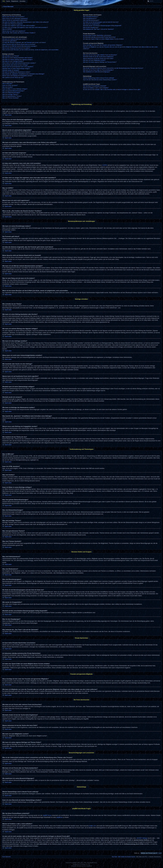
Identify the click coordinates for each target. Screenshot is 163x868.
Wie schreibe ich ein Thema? (11, 56)
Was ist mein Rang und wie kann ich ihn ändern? (16, 48)
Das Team (115, 857)
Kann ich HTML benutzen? (10, 85)
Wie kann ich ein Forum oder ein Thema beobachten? (98, 70)
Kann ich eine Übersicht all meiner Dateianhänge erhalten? (100, 80)
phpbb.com (93, 826)
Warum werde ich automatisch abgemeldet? (15, 20)
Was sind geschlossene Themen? (12, 96)
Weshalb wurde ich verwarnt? (11, 70)
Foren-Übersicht (8, 7)
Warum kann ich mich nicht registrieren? (14, 31)
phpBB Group (47, 815)
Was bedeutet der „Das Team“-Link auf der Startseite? (99, 29)
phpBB (74, 863)
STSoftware (83, 864)
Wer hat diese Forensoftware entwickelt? (95, 86)
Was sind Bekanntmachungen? (11, 93)
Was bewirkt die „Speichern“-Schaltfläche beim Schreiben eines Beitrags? (23, 74)
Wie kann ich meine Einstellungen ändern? (15, 39)
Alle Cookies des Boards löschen (127, 857)
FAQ (4, 1)
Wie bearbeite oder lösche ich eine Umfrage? (15, 65)
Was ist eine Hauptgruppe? (91, 27)
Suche (8, 1)
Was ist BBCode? (7, 84)
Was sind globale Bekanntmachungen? (13, 91)
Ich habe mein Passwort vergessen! (13, 24)
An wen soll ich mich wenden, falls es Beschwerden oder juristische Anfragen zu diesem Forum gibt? (112, 89)
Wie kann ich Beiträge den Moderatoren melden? (16, 72)
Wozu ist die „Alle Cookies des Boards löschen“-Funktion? (19, 33)
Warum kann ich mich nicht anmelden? (13, 17)
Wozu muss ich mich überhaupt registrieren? (15, 18)
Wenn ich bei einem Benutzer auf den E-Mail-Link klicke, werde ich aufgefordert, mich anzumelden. (31, 50)
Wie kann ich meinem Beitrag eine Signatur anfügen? (18, 59)
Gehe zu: (137, 853)
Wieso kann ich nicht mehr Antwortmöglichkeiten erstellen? (19, 63)
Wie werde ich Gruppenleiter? (92, 24)
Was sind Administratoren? (91, 17)
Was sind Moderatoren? (90, 18)
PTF (89, 864)
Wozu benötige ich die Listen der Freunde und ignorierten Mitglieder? (103, 45)
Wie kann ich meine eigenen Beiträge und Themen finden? (100, 62)
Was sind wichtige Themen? (10, 94)
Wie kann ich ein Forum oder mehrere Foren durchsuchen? (100, 55)
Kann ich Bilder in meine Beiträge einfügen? (15, 89)
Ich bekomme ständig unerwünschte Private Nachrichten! (99, 37)
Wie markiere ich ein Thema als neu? (13, 77)
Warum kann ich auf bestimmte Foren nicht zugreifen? (18, 67)
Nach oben (8, 115)
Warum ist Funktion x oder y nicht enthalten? (96, 88)
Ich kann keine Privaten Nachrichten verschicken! (97, 35)
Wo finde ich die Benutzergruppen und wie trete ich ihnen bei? (101, 22)
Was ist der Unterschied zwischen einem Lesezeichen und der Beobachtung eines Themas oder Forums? (113, 68)
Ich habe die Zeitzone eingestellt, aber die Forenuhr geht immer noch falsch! (24, 42)
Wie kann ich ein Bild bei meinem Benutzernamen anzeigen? (20, 46)
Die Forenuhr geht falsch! (10, 41)
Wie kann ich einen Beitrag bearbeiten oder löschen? (17, 58)
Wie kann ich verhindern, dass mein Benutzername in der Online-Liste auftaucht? (25, 22)
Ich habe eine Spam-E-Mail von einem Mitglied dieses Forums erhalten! (104, 39)
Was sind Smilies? (8, 87)
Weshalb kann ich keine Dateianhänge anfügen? (16, 68)
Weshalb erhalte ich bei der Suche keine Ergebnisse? (98, 57)
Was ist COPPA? (7, 29)
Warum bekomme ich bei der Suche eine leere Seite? (98, 58)
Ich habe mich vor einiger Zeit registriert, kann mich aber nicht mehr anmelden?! (25, 27)
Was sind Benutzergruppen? (91, 20)
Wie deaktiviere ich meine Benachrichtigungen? (97, 72)
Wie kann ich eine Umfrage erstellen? (13, 61)
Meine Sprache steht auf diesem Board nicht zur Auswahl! (19, 44)
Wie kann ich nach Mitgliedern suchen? (94, 60)
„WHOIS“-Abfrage (142, 838)
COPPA (105, 165)
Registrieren (15, 1)
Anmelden (23, 1)
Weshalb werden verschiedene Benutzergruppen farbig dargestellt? (102, 26)
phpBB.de (59, 817)
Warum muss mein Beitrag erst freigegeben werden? (17, 76)
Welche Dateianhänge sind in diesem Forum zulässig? (99, 78)
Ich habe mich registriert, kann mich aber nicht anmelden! (19, 26)
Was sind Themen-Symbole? (11, 98)
